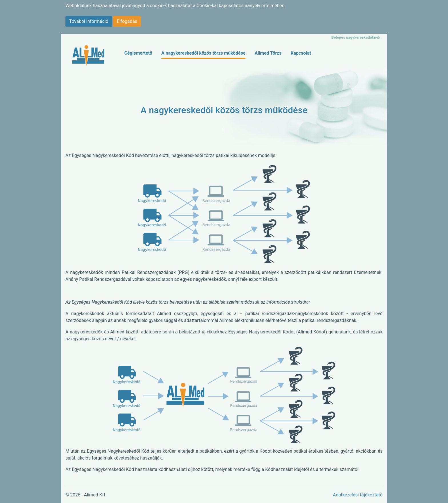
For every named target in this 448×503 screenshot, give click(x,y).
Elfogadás (127, 21)
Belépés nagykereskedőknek (356, 37)
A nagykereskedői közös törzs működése (203, 53)
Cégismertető (138, 53)
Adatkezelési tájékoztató (358, 495)
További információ (89, 21)
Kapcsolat (301, 53)
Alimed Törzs (268, 53)
